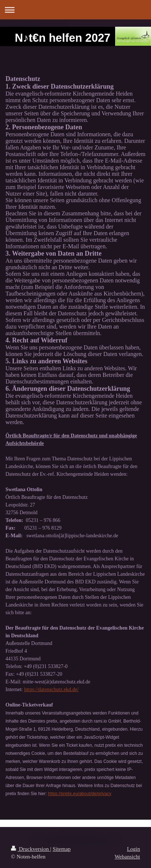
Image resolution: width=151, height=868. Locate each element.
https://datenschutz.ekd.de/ (51, 689)
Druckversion (31, 849)
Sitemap (62, 849)
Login (133, 849)
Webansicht (127, 857)
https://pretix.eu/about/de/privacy (80, 794)
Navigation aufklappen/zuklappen (75, 10)
